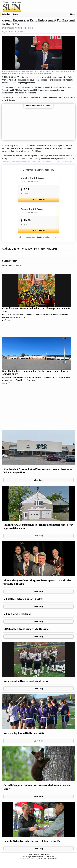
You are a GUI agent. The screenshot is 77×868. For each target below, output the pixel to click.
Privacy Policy (44, 855)
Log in (39, 237)
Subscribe (6, 14)
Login (15, 14)
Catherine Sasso (22, 249)
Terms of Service (34, 855)
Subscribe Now (38, 200)
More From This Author (46, 249)
